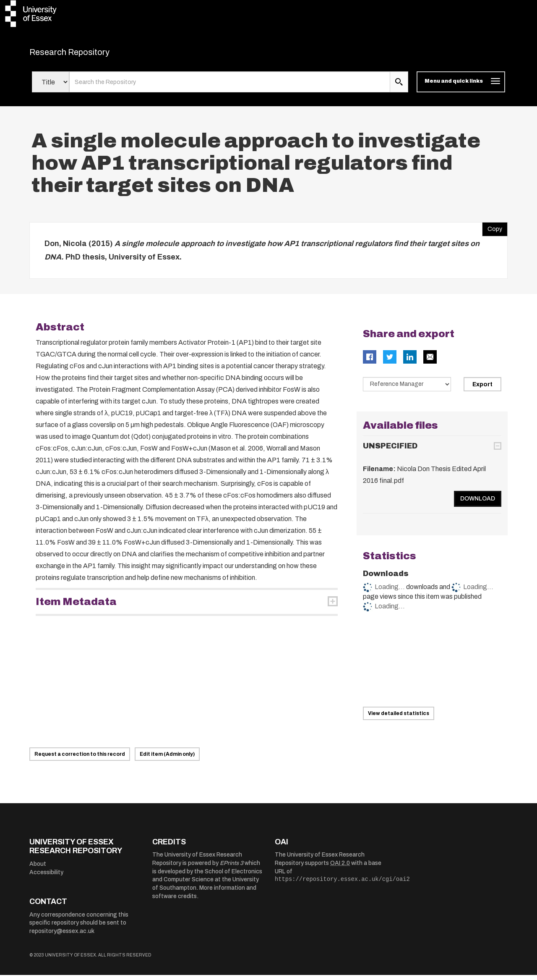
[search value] (230, 87)
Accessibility (46, 877)
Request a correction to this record (80, 759)
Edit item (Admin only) (167, 759)
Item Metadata (76, 607)
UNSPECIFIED (390, 451)
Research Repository (88, 55)
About (38, 869)
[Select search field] (51, 87)
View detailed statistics (399, 718)
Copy (492, 233)
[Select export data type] (407, 390)
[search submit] (399, 87)
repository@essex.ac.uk (62, 936)
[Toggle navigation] (461, 87)
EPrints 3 (232, 869)
